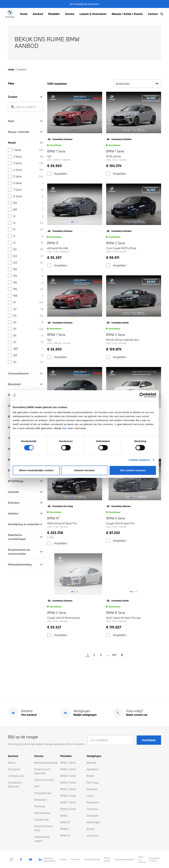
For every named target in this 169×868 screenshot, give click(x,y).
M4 (28, 282)
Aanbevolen (137, 84)
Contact (153, 14)
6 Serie (28, 183)
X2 (28, 309)
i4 (28, 223)
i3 (28, 216)
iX (28, 243)
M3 (28, 276)
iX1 (28, 249)
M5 (28, 289)
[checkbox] (49, 174)
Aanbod (38, 14)
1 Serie (28, 150)
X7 (28, 342)
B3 (28, 203)
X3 (28, 316)
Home (24, 14)
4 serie (28, 170)
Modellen (54, 14)
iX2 (28, 256)
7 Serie (28, 190)
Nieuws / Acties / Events (127, 14)
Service (70, 14)
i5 (28, 229)
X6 (28, 336)
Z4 (28, 362)
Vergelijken (60, 174)
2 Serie (28, 157)
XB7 (28, 349)
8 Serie (28, 196)
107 (114, 655)
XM (28, 355)
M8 (28, 296)
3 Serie (28, 163)
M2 (28, 269)
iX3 (28, 263)
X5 (28, 329)
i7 (28, 236)
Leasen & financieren (93, 14)
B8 (28, 210)
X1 (28, 302)
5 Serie (28, 176)
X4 (28, 322)
